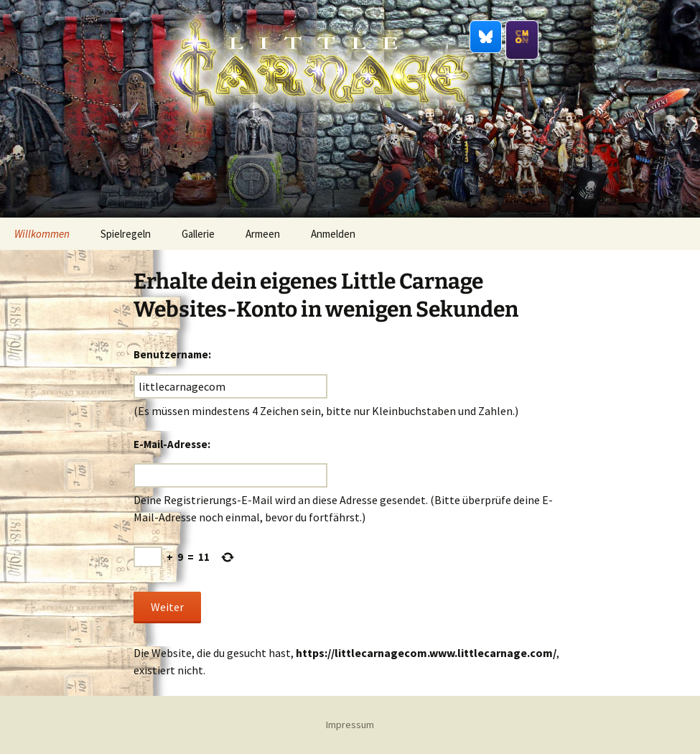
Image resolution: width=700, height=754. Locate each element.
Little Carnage (319, 150)
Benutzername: (172, 354)
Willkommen (42, 234)
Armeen (263, 234)
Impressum (350, 725)
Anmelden (333, 234)
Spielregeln (126, 234)
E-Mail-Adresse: (172, 444)
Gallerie (198, 234)
